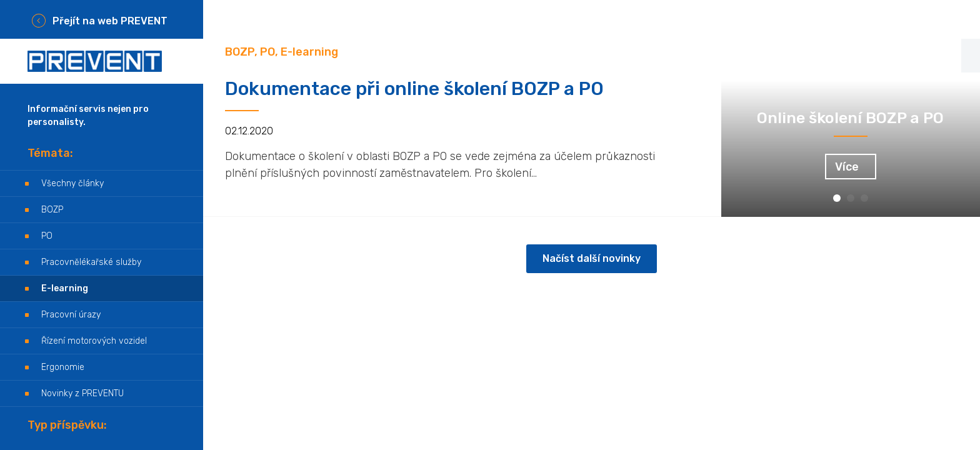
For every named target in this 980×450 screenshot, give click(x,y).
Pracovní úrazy (71, 315)
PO (47, 236)
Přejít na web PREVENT (110, 21)
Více (847, 167)
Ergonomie (63, 367)
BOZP (52, 210)
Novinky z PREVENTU (82, 393)
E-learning (65, 288)
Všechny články (72, 183)
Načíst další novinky (592, 258)
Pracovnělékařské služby (91, 262)
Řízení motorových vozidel (94, 341)
